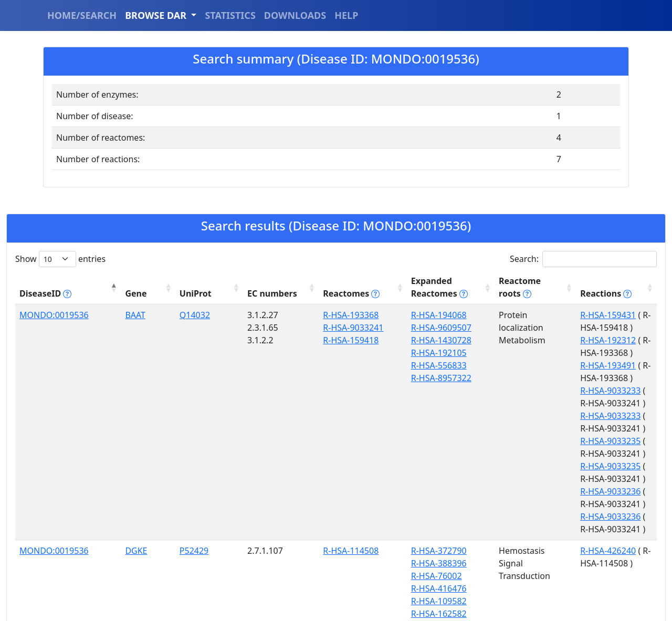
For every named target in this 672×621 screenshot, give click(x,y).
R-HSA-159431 (558, 315)
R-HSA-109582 (355, 563)
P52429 (151, 513)
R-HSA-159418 (281, 340)
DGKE (108, 513)
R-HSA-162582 (355, 576)
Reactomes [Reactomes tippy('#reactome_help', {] (277, 287)
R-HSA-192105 (355, 353)
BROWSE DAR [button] (157, 15)
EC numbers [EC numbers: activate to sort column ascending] (206, 287)
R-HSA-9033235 (560, 403)
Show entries (60, 259)
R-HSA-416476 (355, 551)
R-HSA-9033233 (560, 353)
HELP (346, 15)
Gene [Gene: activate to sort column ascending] (108, 293)
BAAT (107, 315)
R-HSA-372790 (355, 513)
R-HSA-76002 (353, 538)
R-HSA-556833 (355, 365)
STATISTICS (230, 15)
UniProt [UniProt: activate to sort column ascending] (153, 293)
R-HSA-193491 (558, 340)
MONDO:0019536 (54, 315)
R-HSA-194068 (355, 315)
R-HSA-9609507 (357, 328)
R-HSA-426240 (558, 513)
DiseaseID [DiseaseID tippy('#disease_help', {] (45, 293)
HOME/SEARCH (82, 15)
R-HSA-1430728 (357, 340)
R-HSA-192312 (558, 328)
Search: (583, 259)
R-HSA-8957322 (357, 378)
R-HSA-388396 (355, 525)
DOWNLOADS (295, 15)
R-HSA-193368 (281, 315)
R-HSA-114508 (281, 513)
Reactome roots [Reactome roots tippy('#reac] (472, 287)
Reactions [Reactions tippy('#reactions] (555, 293)
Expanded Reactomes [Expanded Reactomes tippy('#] (372, 287)
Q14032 (152, 315)
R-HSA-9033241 (284, 328)
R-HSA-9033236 (560, 454)
